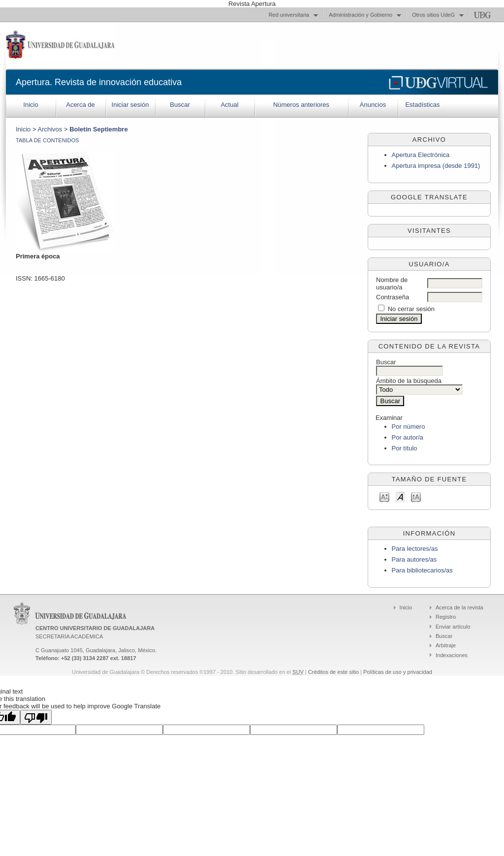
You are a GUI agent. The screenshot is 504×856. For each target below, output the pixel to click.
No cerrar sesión (411, 309)
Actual (229, 105)
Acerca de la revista (459, 607)
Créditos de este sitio (333, 672)
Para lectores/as (415, 549)
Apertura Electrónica (421, 155)
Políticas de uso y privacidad (398, 672)
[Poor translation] (36, 717)
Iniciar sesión (130, 105)
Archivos (50, 129)
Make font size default (400, 496)
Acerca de (80, 105)
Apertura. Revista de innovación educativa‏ (99, 82)
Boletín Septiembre (98, 129)
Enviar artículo (453, 627)
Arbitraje (446, 645)
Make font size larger (416, 496)
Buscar (180, 105)
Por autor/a (408, 437)
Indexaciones (452, 655)
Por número (409, 427)
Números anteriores (301, 105)
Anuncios (373, 105)
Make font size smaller (384, 496)
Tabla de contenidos (47, 140)
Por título (405, 448)
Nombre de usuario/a (392, 284)
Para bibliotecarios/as (422, 570)
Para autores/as (414, 559)
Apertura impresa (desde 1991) (436, 166)
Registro (446, 617)
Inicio (31, 105)
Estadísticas (422, 105)
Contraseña (393, 297)
